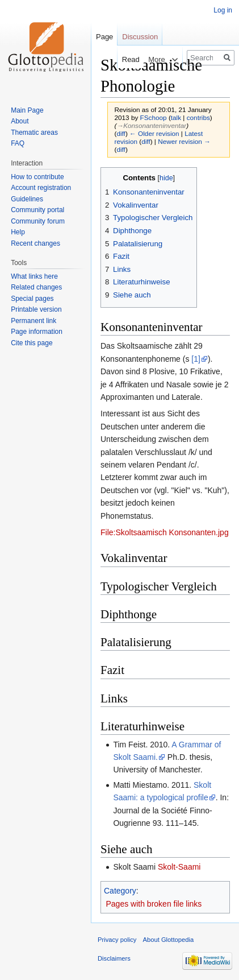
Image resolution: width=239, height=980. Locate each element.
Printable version (36, 309)
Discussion (140, 37)
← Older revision (154, 133)
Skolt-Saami (179, 867)
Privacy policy (117, 940)
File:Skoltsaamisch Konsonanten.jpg (165, 532)
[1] (196, 359)
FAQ (18, 143)
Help (18, 232)
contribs (198, 117)
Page (104, 37)
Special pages (32, 299)
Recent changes (35, 243)
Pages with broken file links (154, 904)
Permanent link (33, 321)
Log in (223, 10)
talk (176, 117)
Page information (37, 332)
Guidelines (27, 199)
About (20, 121)
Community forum (38, 221)
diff (121, 133)
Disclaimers (114, 958)
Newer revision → (184, 141)
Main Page (27, 110)
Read (123, 59)
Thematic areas (34, 133)
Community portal (37, 210)
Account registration (41, 188)
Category (120, 891)
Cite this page (32, 343)
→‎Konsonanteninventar (151, 125)
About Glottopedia (169, 940)
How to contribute (37, 177)
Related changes (36, 287)
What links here (34, 276)
